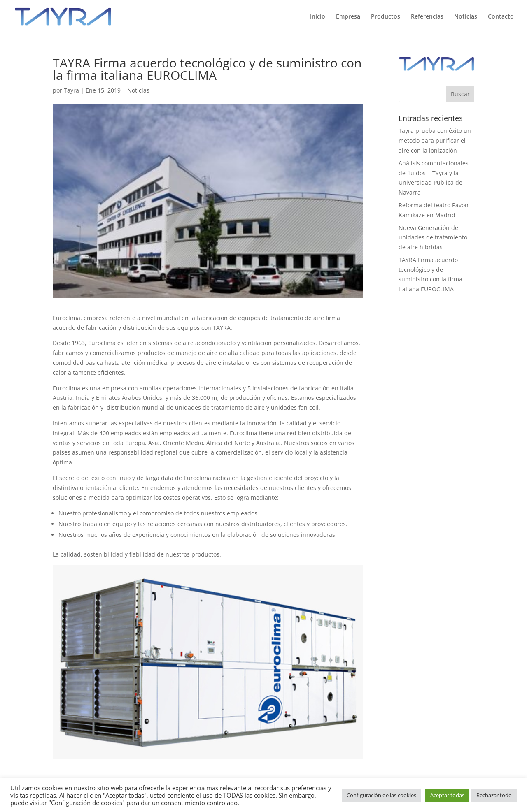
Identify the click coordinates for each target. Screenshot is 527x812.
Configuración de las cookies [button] (381, 795)
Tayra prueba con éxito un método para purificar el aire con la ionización (435, 140)
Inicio (318, 17)
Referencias (427, 17)
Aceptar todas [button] (447, 795)
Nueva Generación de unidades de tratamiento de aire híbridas (433, 238)
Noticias (466, 17)
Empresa (348, 17)
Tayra (71, 90)
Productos (386, 17)
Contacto (501, 17)
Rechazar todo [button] (494, 795)
